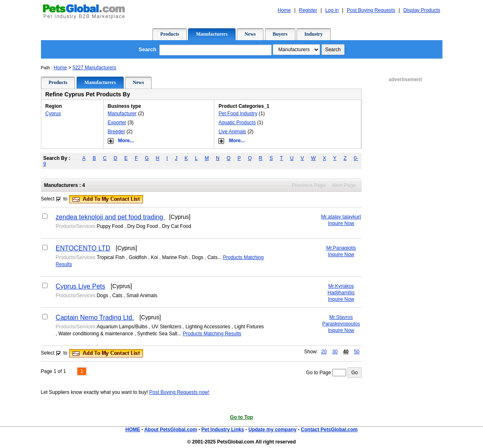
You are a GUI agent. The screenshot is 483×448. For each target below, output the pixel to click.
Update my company (272, 430)
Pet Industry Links (223, 430)
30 (335, 352)
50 (357, 352)
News (250, 34)
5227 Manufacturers (94, 68)
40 (346, 352)
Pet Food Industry (238, 114)
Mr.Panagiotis (341, 248)
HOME (133, 430)
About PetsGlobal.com (171, 430)
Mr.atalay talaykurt (341, 217)
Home (284, 10)
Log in (332, 10)
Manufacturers (212, 34)
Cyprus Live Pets (80, 286)
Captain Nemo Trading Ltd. (95, 317)
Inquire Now (341, 223)
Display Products (422, 10)
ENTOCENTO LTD (83, 248)
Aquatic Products (237, 123)
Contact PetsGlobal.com (329, 430)
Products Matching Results (212, 334)
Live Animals (232, 132)
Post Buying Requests (371, 10)
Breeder (117, 132)
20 (324, 352)
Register (308, 10)
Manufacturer (122, 114)
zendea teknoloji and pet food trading (110, 217)
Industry (314, 34)
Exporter (117, 123)
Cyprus (53, 114)
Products (170, 34)
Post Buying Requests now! (179, 392)
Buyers (280, 34)
